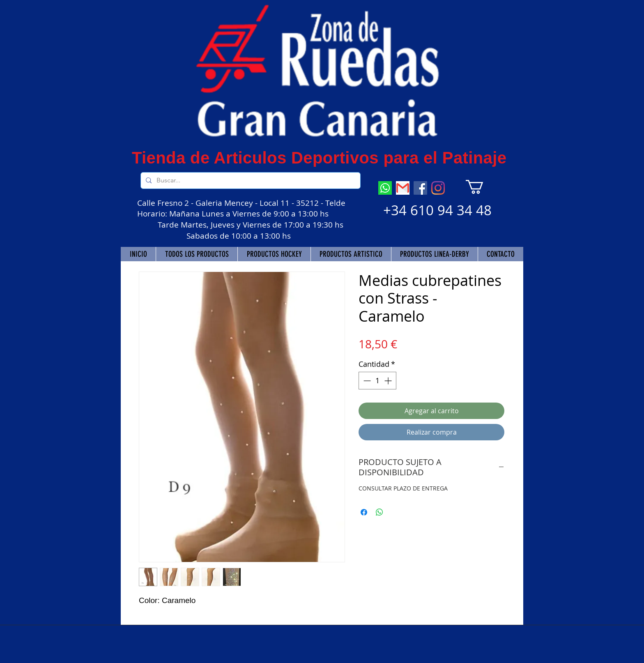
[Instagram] (438, 188)
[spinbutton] (377, 381)
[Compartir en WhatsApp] (379, 512)
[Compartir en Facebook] (364, 512)
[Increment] (389, 381)
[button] (483, 187)
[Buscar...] (250, 181)
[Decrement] (366, 381)
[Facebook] (420, 188)
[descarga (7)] (385, 188)
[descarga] (403, 188)
